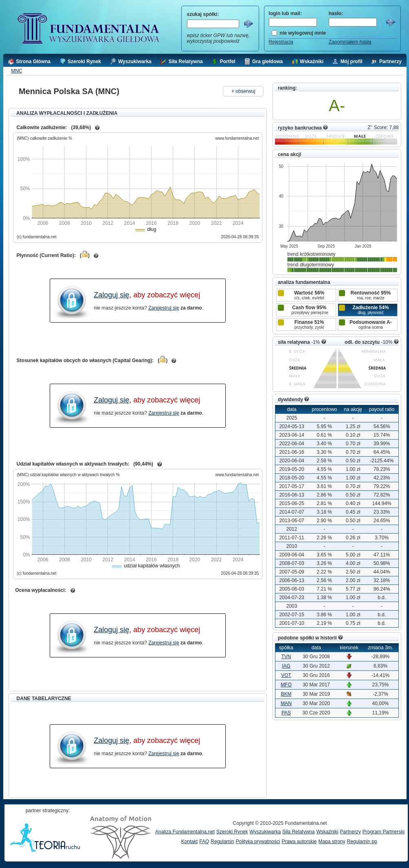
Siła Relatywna (298, 832)
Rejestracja (281, 42)
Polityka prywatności (258, 842)
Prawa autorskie (299, 842)
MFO (286, 685)
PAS (286, 713)
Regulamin (222, 842)
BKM (286, 694)
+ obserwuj (243, 91)
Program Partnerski (384, 832)
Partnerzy (350, 832)
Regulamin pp (362, 842)
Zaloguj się (111, 295)
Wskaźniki (327, 832)
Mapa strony (332, 842)
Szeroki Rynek (232, 832)
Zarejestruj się (164, 308)
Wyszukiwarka (265, 832)
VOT (286, 675)
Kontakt (190, 842)
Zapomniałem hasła (350, 42)
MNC (16, 71)
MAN (286, 703)
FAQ (204, 842)
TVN (286, 657)
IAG (286, 666)
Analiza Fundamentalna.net (185, 832)
